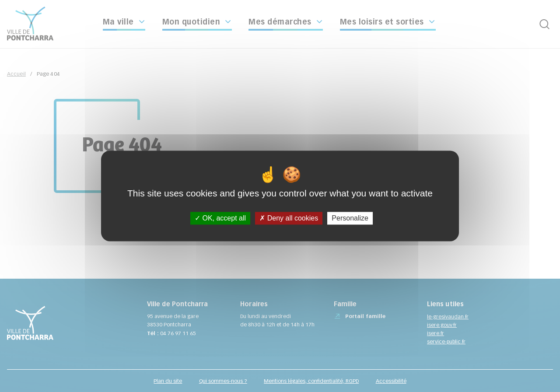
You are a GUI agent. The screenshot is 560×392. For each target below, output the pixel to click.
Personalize (350, 218)
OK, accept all (220, 218)
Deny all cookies (289, 218)
